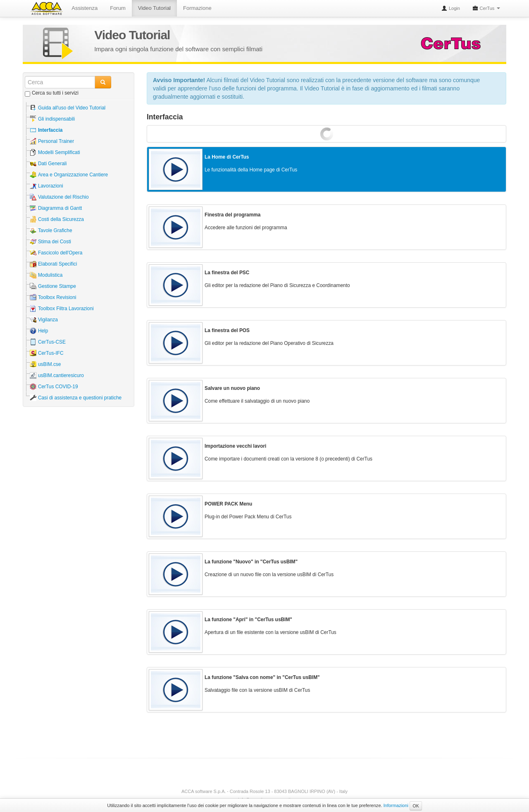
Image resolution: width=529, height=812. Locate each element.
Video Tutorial (155, 8)
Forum (119, 8)
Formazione (198, 8)
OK (416, 806)
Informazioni (396, 805)
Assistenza (85, 8)
